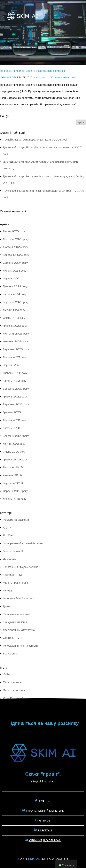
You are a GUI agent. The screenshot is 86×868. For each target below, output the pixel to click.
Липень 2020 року (14, 420)
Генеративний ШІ (13, 551)
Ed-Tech (9, 535)
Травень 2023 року (15, 373)
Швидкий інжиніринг (15, 622)
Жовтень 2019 (12, 475)
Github (43, 820)
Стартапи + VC (12, 638)
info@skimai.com (43, 781)
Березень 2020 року (16, 436)
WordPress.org (13, 698)
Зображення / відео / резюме (21, 567)
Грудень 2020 (12, 412)
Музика (7, 591)
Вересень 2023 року (16, 349)
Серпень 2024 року (15, 263)
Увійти (7, 674)
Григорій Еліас (10, 77)
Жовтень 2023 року (15, 341)
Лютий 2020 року (14, 444)
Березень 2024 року (16, 302)
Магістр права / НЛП (43, 77)
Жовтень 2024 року (15, 247)
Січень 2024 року (14, 318)
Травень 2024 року (15, 286)
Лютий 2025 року (14, 231)
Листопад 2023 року (16, 334)
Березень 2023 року (16, 389)
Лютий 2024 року (14, 310)
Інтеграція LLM (12, 575)
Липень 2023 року (14, 357)
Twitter (43, 801)
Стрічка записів (12, 682)
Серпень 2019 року (15, 491)
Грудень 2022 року (15, 397)
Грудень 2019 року (15, 460)
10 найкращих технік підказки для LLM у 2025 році (35, 140)
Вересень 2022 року (16, 404)
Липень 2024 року (14, 271)
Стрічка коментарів (15, 690)
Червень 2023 (12, 365)
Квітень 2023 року (15, 381)
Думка (7, 606)
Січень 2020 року (14, 452)
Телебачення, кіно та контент (20, 646)
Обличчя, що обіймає (43, 840)
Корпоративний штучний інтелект (23, 543)
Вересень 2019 (13, 483)
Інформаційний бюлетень (18, 598)
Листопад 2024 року (16, 239)
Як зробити (10, 559)
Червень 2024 (12, 278)
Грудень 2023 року (15, 326)
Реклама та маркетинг (16, 520)
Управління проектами (65, 77)
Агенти (7, 528)
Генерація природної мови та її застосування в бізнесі (33, 71)
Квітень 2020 (11, 428)
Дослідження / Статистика (19, 630)
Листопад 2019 (13, 467)
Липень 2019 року (14, 499)
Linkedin (43, 830)
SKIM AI (34, 859)
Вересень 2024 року (16, 255)
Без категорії (11, 654)
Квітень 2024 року (15, 294)
